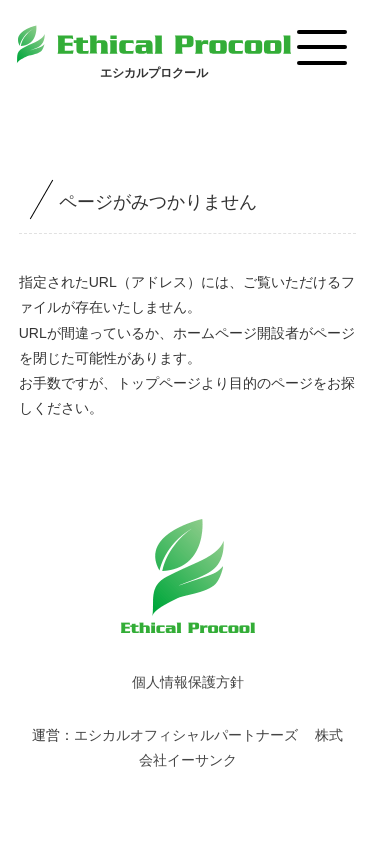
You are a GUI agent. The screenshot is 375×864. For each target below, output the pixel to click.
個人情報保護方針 (188, 682)
